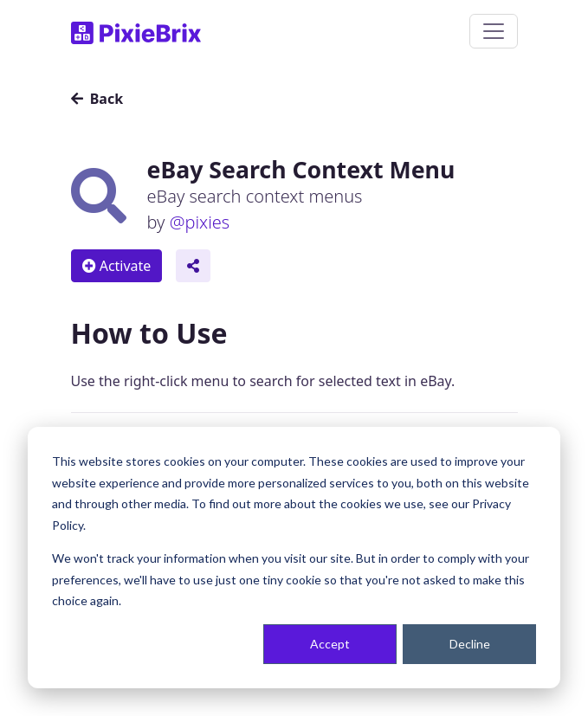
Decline (470, 644)
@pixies (200, 222)
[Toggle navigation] (494, 31)
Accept (330, 644)
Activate (117, 266)
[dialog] (294, 558)
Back (97, 99)
